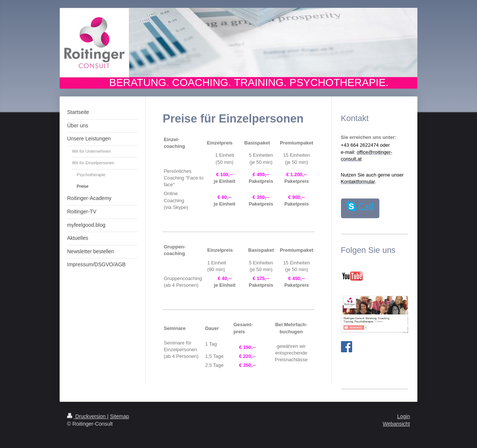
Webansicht (396, 424)
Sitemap (119, 416)
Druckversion (87, 416)
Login (404, 416)
